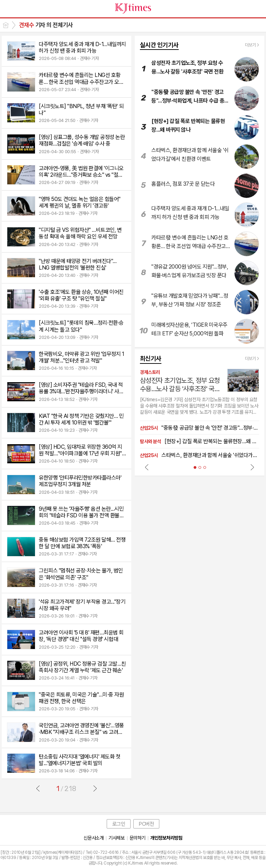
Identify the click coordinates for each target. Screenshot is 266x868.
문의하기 (138, 838)
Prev (147, 467)
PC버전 (146, 824)
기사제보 (116, 838)
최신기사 (151, 358)
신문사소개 (94, 838)
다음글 (95, 788)
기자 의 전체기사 (46, 25)
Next (252, 467)
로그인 (119, 824)
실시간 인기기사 (159, 45)
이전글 (38, 788)
